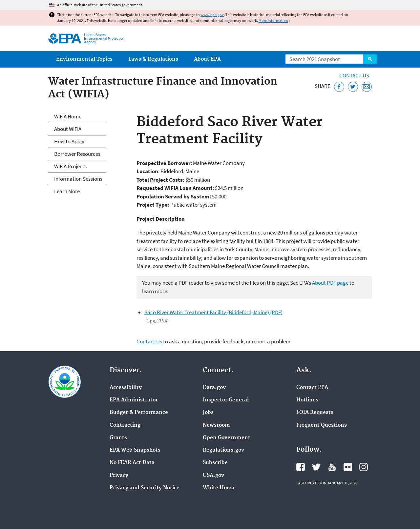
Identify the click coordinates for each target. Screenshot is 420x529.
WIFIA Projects (70, 166)
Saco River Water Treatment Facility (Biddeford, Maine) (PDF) (213, 312)
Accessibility (126, 388)
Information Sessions (78, 179)
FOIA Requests (315, 413)
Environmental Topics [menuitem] (84, 59)
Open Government (227, 438)
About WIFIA (68, 129)
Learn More (67, 191)
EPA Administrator (134, 400)
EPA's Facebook (301, 467)
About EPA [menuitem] (207, 59)
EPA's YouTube (332, 467)
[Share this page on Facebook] (339, 87)
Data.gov (214, 388)
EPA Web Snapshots (135, 450)
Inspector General (226, 400)
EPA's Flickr (348, 467)
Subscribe (215, 463)
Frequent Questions (322, 425)
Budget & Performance (139, 413)
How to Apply (69, 141)
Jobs (208, 413)
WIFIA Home (68, 116)
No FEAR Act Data (132, 463)
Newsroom (216, 425)
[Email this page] (367, 87)
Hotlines (307, 400)
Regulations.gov (223, 450)
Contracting (125, 425)
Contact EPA (312, 388)
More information (273, 20)
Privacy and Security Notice (145, 488)
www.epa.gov (212, 15)
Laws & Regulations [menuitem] (153, 59)
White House (219, 488)
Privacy (119, 476)
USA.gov (213, 476)
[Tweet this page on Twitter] (353, 87)
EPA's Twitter (316, 467)
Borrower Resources (77, 154)
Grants (118, 438)
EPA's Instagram (364, 467)
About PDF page (330, 283)
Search (370, 59)
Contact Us (354, 75)
